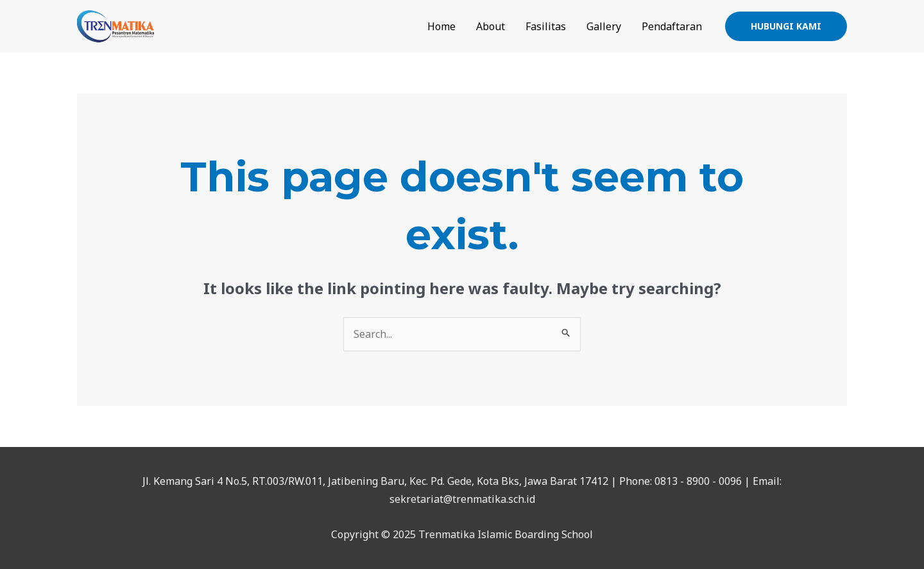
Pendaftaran (672, 26)
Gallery (604, 26)
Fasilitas (546, 26)
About (491, 26)
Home (441, 26)
